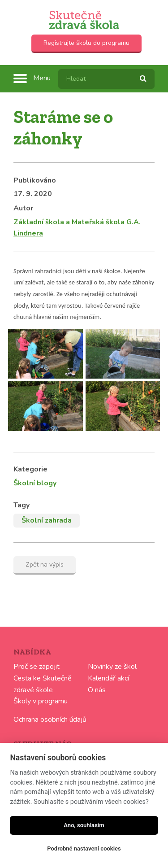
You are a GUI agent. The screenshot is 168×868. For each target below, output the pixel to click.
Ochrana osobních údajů (50, 720)
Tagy (22, 505)
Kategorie (30, 469)
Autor (23, 208)
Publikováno (35, 180)
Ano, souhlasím (84, 825)
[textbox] (106, 79)
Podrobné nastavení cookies (84, 848)
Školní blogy (35, 483)
